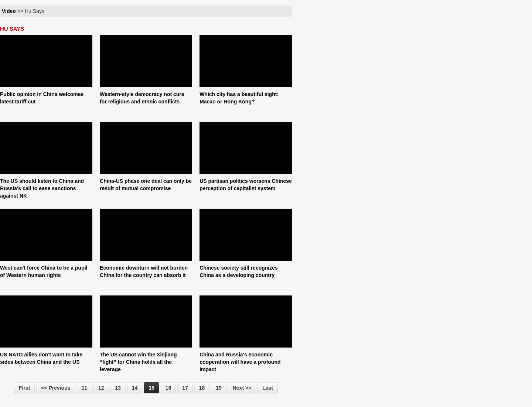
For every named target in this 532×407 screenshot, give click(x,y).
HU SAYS (12, 29)
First (24, 388)
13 (118, 388)
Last (268, 388)
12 (101, 388)
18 (202, 388)
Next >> (242, 388)
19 (219, 388)
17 (185, 388)
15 (151, 388)
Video (9, 11)
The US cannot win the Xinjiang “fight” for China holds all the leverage (138, 362)
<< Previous (56, 388)
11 (85, 388)
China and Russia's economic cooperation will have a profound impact (240, 362)
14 (135, 388)
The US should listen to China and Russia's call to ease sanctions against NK (42, 188)
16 (168, 388)
